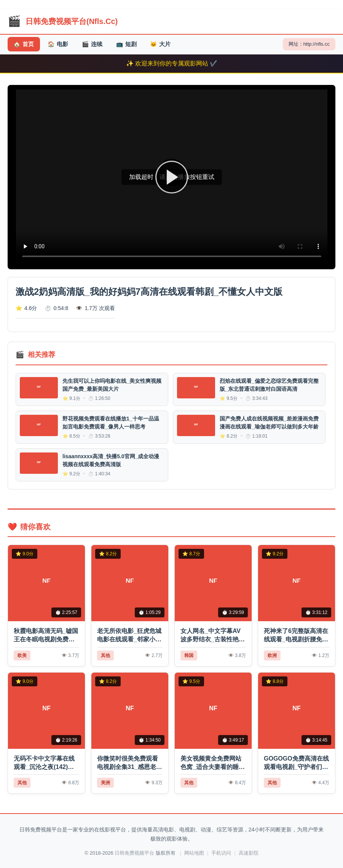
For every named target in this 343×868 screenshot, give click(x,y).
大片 (164, 44)
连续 (94, 44)
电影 (59, 44)
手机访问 (221, 853)
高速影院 (249, 853)
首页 (24, 44)
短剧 (129, 44)
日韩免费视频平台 (134, 853)
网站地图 (194, 853)
